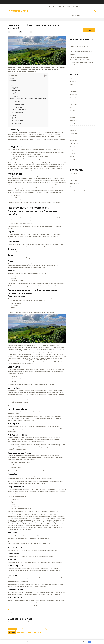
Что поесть (13, 116)
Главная (51, 7)
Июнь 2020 (73, 153)
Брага (16, 95)
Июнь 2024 (73, 114)
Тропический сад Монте (20, 109)
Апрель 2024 (73, 121)
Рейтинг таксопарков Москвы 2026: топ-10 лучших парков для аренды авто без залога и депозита (82, 53)
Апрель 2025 (73, 91)
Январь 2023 (73, 150)
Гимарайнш (17, 90)
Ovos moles (17, 122)
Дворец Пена (18, 103)
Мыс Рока (17, 114)
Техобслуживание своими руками (51, 11)
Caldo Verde (17, 117)
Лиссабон (16, 87)
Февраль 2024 (74, 127)
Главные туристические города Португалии (23, 86)
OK (89, 642)
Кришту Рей (17, 106)
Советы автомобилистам (72, 11)
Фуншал (16, 92)
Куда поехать (76, 15)
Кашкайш (17, 111)
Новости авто (60, 7)
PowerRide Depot (18, 11)
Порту (16, 89)
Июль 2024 (73, 111)
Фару (16, 94)
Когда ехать (13, 82)
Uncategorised (74, 174)
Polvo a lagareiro (19, 120)
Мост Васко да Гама (19, 105)
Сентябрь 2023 (74, 143)
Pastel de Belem (18, 123)
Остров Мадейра (19, 112)
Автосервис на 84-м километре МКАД (80, 43)
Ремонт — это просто (74, 7)
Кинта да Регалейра (19, 108)
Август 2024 (73, 108)
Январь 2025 (73, 98)
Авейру (16, 97)
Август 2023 (73, 147)
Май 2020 (72, 157)
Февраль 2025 (74, 94)
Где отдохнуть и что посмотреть (19, 84)
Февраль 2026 (74, 81)
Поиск (72, 26)
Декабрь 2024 (74, 101)
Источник (11, 610)
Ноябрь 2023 (73, 137)
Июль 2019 (73, 160)
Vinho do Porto (18, 125)
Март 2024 (73, 124)
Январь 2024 (73, 130)
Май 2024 (72, 117)
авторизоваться (38, 622)
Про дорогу (13, 80)
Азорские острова (19, 100)
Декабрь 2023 (74, 134)
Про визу (12, 78)
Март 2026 (73, 78)
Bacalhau (17, 119)
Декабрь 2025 (74, 88)
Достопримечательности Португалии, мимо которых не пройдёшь (30, 98)
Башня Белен (18, 101)
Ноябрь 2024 (73, 104)
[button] (45, 76)
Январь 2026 (73, 85)
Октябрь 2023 (74, 140)
